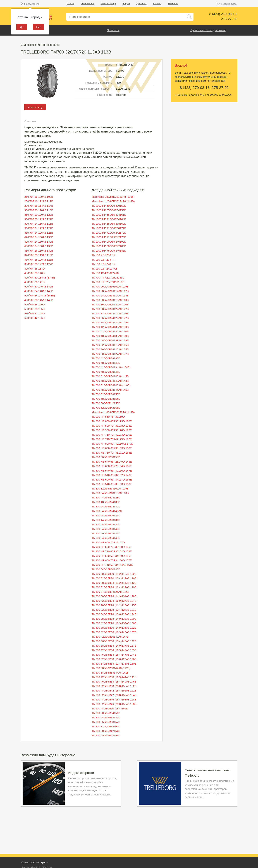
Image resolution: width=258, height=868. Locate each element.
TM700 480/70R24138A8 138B (110, 336)
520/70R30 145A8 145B (39, 286)
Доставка (142, 4)
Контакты (173, 4)
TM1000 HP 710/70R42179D (109, 233)
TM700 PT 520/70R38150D (108, 282)
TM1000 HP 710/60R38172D (109, 228)
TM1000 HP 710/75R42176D (109, 237)
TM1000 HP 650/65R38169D (109, 224)
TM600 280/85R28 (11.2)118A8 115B (114, 605)
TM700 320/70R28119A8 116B (110, 345)
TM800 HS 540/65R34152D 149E (112, 475)
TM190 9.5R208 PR (103, 260)
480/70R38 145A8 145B (39, 300)
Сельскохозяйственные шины (40, 45)
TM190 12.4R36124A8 (105, 273)
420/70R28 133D (34, 269)
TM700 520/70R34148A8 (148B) (111, 385)
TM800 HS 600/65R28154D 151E (112, 466)
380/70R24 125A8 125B (39, 233)
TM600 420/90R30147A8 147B (110, 637)
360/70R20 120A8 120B (39, 215)
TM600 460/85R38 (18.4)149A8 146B (114, 682)
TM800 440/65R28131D (106, 520)
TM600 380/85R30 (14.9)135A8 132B (114, 628)
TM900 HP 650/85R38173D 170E (112, 421)
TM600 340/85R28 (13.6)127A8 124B (114, 614)
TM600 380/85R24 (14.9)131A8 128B (114, 596)
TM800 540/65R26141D (106, 515)
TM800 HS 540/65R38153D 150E (112, 484)
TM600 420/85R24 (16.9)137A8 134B (114, 601)
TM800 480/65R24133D (106, 502)
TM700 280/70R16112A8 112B (110, 291)
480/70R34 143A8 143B (39, 291)
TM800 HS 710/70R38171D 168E (112, 453)
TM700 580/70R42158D (106, 403)
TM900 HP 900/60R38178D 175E (112, 430)
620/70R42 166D (34, 318)
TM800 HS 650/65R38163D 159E (112, 448)
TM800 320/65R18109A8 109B (110, 488)
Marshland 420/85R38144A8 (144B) (113, 201)
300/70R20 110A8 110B (39, 210)
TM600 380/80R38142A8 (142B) (111, 668)
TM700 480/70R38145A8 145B (110, 390)
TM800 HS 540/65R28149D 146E (112, 462)
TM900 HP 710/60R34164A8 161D (112, 565)
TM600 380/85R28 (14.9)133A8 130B (114, 619)
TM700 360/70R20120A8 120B (110, 304)
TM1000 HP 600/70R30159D (109, 206)
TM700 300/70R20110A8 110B (110, 300)
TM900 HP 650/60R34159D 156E (112, 556)
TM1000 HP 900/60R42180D (109, 246)
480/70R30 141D (34, 282)
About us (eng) (108, 4)
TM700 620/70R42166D (106, 408)
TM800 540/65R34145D (106, 538)
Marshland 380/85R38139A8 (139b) (113, 197)
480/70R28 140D (34, 273)
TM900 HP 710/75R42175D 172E (112, 439)
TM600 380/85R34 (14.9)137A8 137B (114, 646)
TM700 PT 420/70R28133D (108, 278)
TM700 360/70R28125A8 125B (110, 349)
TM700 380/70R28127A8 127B (110, 354)
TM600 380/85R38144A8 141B (110, 673)
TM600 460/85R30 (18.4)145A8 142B (114, 641)
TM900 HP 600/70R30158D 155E (112, 547)
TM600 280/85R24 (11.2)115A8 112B (114, 583)
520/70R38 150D (34, 304)
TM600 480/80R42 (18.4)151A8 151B (114, 691)
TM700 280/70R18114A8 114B (110, 295)
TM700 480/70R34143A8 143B (110, 381)
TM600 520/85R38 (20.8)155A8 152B (114, 686)
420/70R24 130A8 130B (39, 237)
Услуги (126, 4)
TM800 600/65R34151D (106, 713)
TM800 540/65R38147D (106, 717)
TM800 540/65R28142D (106, 529)
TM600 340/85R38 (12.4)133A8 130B (114, 664)
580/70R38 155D (34, 309)
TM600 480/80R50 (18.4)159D (110, 708)
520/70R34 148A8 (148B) (40, 295)
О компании (87, 4)
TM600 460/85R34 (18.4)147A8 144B (114, 655)
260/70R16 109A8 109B (39, 197)
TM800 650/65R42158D (106, 735)
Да (22, 27)
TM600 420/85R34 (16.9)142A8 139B (114, 650)
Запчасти (113, 30)
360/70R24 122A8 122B (39, 228)
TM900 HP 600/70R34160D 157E (112, 560)
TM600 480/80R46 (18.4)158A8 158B (114, 699)
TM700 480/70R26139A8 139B (110, 340)
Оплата (157, 4)
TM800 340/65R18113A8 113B (110, 493)
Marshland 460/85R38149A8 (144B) (113, 412)
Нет (39, 27)
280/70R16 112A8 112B (39, 201)
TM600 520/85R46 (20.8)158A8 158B (114, 704)
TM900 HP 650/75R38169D (108, 417)
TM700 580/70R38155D (106, 399)
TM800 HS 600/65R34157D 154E (112, 480)
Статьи (70, 4)
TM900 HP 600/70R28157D (108, 542)
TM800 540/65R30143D (106, 569)
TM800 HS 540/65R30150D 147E (112, 471)
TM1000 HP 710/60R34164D (109, 219)
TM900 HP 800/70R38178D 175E (112, 426)
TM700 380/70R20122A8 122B (110, 309)
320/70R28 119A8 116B (39, 255)
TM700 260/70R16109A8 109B (110, 286)
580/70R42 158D (34, 313)
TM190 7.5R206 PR (103, 255)
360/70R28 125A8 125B (39, 260)
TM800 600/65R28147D (106, 533)
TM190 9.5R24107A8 (104, 269)
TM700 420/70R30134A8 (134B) (111, 367)
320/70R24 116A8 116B (39, 224)
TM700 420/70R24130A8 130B (110, 327)
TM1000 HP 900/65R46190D (109, 242)
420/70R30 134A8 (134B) (40, 278)
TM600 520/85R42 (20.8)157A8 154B (114, 695)
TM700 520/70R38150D (106, 394)
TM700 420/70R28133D (106, 358)
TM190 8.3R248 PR (103, 264)
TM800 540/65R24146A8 (107, 511)
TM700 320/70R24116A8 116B (110, 313)
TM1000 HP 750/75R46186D (109, 251)
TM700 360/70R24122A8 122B (110, 318)
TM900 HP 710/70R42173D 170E (112, 435)
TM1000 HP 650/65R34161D (109, 215)
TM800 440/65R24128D (106, 497)
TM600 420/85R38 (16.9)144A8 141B (114, 677)
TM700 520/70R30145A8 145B (110, 376)
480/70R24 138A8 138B (39, 246)
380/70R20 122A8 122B (39, 219)
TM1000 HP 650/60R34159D (109, 210)
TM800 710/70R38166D (106, 726)
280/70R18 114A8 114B (39, 206)
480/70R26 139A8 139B (39, 251)
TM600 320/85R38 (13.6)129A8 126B (114, 659)
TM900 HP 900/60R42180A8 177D (112, 444)
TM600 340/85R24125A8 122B (110, 592)
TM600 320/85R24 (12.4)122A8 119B (114, 587)
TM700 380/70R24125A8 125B (110, 322)
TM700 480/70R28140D (106, 363)
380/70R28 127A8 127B (39, 264)
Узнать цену (35, 107)
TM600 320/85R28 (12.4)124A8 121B (114, 610)
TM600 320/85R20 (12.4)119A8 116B (114, 578)
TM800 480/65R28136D (106, 524)
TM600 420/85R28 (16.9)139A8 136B (114, 623)
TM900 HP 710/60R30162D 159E (112, 551)
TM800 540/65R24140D (106, 506)
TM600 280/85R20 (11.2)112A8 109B (114, 574)
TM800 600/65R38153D (106, 457)
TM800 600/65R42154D (106, 731)
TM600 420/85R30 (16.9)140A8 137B (114, 632)
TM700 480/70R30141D (106, 372)
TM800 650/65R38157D (106, 722)
